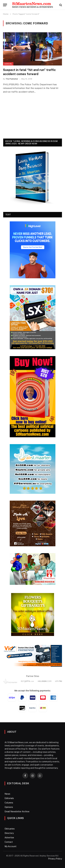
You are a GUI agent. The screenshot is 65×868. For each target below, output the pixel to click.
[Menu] (5, 5)
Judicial (8, 64)
